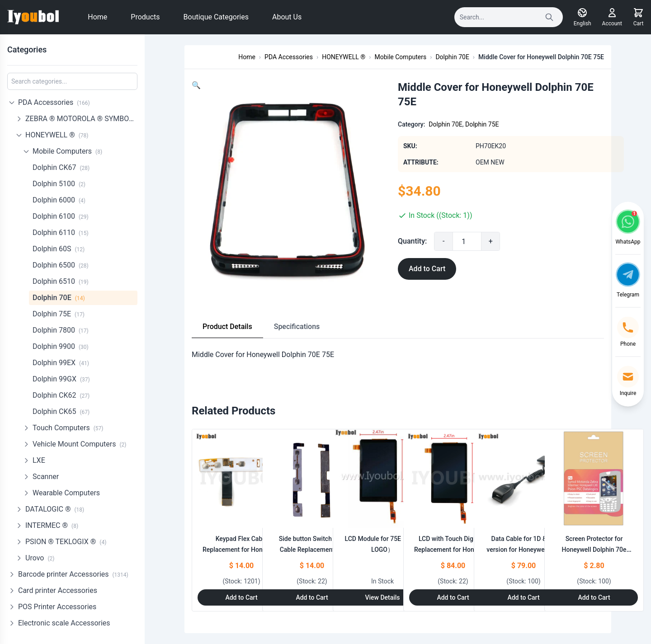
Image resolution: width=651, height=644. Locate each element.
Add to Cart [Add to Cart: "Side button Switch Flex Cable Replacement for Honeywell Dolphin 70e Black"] (312, 597)
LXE (39, 459)
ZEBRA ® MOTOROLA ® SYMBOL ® (81, 118)
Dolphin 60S (59, 248)
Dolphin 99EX (61, 362)
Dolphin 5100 (59, 183)
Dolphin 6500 (61, 264)
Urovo (40, 557)
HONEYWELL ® (57, 134)
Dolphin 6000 (59, 199)
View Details (382, 597)
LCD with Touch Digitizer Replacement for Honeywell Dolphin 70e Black (453, 550)
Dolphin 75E (59, 313)
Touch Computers (68, 427)
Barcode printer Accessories (73, 573)
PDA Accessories (54, 101)
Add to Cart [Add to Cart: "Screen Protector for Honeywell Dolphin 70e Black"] (594, 597)
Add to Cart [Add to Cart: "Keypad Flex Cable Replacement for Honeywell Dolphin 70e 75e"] (241, 597)
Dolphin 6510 (61, 280)
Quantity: (412, 241)
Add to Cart (427, 269)
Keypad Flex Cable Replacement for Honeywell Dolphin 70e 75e (241, 550)
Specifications (297, 327)
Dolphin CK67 (61, 167)
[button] (196, 85)
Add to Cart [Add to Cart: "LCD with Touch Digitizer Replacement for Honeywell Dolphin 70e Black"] (453, 597)
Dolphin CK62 (61, 394)
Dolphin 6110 (61, 232)
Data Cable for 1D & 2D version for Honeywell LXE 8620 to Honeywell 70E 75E (524, 550)
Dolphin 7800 (61, 329)
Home (97, 17)
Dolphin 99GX (61, 378)
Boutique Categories (216, 17)
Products (145, 17)
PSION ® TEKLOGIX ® (66, 541)
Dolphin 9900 (61, 346)
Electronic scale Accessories (64, 622)
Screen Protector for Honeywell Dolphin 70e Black (594, 550)
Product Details (227, 327)
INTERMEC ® (52, 524)
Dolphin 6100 (61, 215)
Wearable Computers (66, 492)
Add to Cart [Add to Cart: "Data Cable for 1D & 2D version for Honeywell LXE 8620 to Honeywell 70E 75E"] (523, 597)
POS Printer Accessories (57, 606)
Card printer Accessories (58, 590)
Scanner (46, 476)
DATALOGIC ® (55, 508)
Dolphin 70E (59, 297)
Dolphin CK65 (61, 411)
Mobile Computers (67, 150)
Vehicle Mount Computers (79, 443)
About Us (287, 17)
